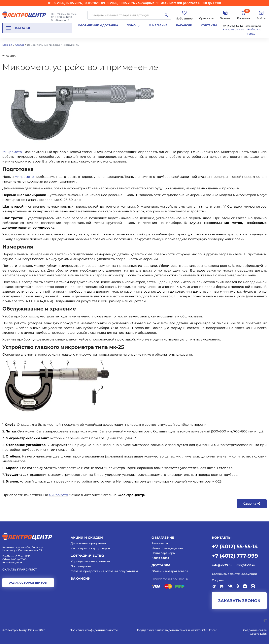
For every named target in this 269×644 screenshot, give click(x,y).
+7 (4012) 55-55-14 (235, 26)
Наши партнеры (163, 553)
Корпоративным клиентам (90, 561)
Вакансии (184, 25)
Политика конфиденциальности (94, 630)
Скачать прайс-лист (20, 570)
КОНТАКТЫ (222, 538)
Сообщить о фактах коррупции (235, 574)
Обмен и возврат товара (170, 571)
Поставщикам (81, 566)
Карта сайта (160, 558)
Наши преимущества (167, 548)
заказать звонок (239, 601)
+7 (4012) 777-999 (235, 556)
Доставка (161, 565)
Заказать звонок (234, 29)
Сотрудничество (87, 556)
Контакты (209, 25)
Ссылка (252, 504)
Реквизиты (160, 543)
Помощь (134, 25)
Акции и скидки (87, 538)
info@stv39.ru (245, 565)
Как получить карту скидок (90, 548)
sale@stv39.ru (222, 565)
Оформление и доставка (98, 25)
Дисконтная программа (88, 543)
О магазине (158, 25)
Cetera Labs (258, 634)
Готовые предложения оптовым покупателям (104, 571)
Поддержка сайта (150, 630)
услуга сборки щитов (28, 583)
